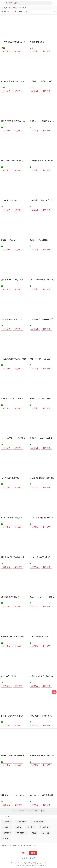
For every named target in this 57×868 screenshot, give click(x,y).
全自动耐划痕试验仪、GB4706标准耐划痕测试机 (20, 319)
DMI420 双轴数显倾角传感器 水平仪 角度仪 (18, 716)
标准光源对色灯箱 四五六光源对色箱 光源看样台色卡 (22, 637)
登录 (24, 853)
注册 (33, 853)
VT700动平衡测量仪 (9, 200)
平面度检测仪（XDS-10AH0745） (43, 756)
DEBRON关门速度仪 (9, 676)
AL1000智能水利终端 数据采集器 (14, 42)
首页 (3, 846)
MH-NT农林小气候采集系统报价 (42, 795)
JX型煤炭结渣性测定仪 (10, 597)
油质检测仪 (7, 833)
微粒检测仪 (44, 827)
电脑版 (32, 858)
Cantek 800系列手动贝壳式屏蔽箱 (43, 597)
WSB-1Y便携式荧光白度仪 (40, 359)
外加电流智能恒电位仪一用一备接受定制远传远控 (21, 756)
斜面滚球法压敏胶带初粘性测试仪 (43, 478)
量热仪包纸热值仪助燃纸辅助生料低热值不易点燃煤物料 (23, 121)
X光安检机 (31, 827)
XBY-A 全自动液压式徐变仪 (40, 557)
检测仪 (19, 827)
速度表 (5, 838)
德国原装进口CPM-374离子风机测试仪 (16, 81)
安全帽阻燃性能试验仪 (10, 478)
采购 (54, 692)
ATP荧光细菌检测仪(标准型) (41, 716)
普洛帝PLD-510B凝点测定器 (12, 280)
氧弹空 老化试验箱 (37, 42)
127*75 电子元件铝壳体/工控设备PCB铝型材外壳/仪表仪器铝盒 (26, 438)
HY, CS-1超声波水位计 (10, 240)
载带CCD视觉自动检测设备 (12, 518)
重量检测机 (7, 822)
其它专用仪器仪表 (32, 846)
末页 (42, 811)
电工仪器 (46, 833)
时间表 (34, 833)
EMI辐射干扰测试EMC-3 (39, 240)
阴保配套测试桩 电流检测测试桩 (14, 359)
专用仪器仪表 (19, 846)
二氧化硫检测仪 (38, 822)
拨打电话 (18, 51)
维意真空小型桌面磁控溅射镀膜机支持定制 (18, 557)
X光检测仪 (7, 827)
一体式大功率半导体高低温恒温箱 (43, 399)
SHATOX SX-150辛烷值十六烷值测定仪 (16, 161)
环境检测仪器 (22, 822)
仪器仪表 (10, 846)
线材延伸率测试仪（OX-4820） (13, 795)
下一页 (36, 811)
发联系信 (7, 51)
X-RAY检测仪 (21, 833)
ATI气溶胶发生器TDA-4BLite (12, 399)
